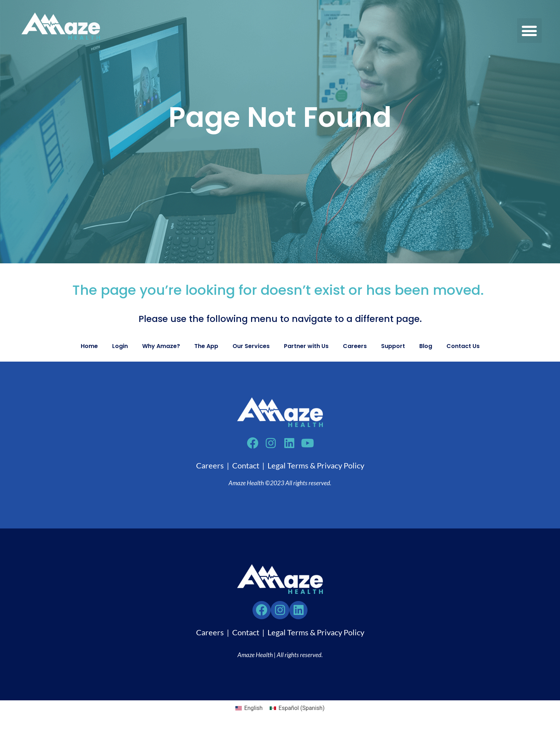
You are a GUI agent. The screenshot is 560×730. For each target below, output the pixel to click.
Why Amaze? (161, 346)
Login (120, 346)
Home (89, 346)
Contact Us (463, 346)
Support (393, 346)
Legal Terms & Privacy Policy (316, 467)
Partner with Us (306, 346)
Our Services (251, 346)
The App (206, 346)
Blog (426, 346)
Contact (246, 467)
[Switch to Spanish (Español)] (297, 711)
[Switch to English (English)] (249, 711)
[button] (529, 31)
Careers (355, 346)
